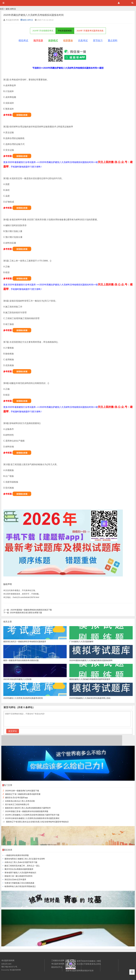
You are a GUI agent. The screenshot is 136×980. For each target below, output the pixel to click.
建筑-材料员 (11, 9)
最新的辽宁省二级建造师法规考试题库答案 (23, 794)
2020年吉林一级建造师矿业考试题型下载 (22, 791)
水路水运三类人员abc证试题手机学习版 (21, 862)
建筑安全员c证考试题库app (16, 798)
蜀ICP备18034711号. (9, 967)
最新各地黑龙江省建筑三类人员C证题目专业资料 (25, 859)
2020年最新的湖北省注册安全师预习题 (23, 613)
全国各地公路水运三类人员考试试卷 (20, 801)
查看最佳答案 (22, 115)
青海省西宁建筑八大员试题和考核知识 (20, 873)
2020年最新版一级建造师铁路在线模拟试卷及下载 (28, 610)
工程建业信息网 (58, 960)
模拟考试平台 (57, 967)
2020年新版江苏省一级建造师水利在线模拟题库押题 (27, 811)
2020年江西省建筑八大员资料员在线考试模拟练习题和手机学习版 (32, 815)
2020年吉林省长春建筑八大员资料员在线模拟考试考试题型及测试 (32, 818)
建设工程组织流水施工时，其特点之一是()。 (23, 866)
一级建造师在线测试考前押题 (17, 855)
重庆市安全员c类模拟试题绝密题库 (19, 869)
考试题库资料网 (15, 970)
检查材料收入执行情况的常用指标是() (20, 886)
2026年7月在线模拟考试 (43, 31)
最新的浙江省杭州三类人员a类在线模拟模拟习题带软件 (28, 808)
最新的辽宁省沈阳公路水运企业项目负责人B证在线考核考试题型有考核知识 (37, 822)
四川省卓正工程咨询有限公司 (17, 804)
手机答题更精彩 (65, 31)
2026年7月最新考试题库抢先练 (90, 31)
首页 (2, 9)
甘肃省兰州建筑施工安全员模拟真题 (19, 883)
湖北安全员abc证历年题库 (15, 879)
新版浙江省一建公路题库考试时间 (18, 876)
